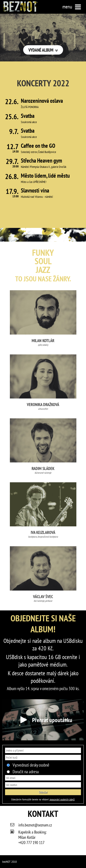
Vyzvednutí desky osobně (31, 765)
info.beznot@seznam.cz (35, 825)
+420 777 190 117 (31, 843)
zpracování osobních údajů (62, 799)
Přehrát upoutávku (43, 720)
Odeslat (43, 792)
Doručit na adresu (26, 772)
